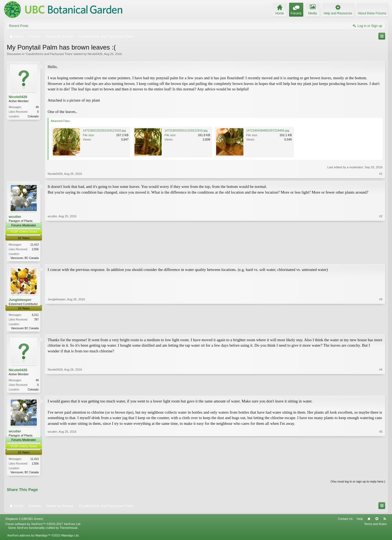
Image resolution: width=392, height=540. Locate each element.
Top (377, 521)
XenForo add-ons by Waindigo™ (29, 537)
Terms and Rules (375, 526)
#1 (381, 174)
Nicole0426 (95, 54)
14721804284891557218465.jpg (268, 130)
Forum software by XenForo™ (43, 526)
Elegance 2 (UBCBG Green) (24, 521)
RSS (385, 521)
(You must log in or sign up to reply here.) (358, 484)
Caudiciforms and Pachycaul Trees (49, 54)
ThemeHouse (69, 530)
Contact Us (345, 521)
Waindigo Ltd (70, 537)
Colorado (33, 116)
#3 (381, 328)
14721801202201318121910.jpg (104, 130)
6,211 (35, 315)
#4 (381, 390)
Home (369, 521)
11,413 (34, 245)
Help (360, 521)
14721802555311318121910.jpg (186, 130)
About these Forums (372, 13)
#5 (381, 473)
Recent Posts (19, 26)
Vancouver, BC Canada (24, 258)
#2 (381, 257)
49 (37, 107)
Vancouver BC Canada (25, 329)
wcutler (15, 217)
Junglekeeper (20, 300)
